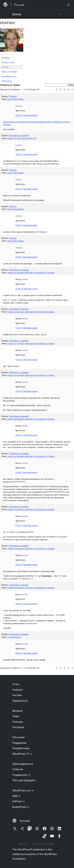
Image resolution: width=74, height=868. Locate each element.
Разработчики (21, 748)
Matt (16, 796)
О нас (16, 684)
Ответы (5, 67)
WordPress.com (23, 790)
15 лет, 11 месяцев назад (26, 115)
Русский (25, 821)
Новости (18, 690)
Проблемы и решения (19, 135)
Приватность (20, 701)
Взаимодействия (9, 76)
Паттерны (18, 727)
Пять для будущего (24, 780)
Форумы (17, 14)
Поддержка (19, 743)
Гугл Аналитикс (14, 637)
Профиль (5, 58)
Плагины (13, 96)
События (18, 769)
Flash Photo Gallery (16, 99)
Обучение (18, 737)
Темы (16, 716)
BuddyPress (21, 807)
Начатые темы (8, 62)
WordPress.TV (22, 754)
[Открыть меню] (69, 5)
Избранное (6, 81)
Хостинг (17, 695)
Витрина (17, 711)
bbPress (19, 801)
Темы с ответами (9, 72)
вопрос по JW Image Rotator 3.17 (22, 138)
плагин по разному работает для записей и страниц (31, 273)
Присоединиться (23, 764)
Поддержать (21, 775)
